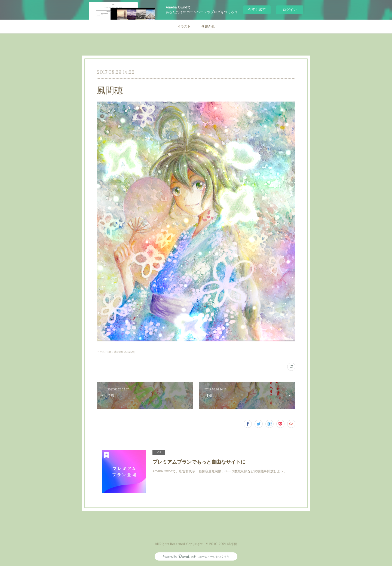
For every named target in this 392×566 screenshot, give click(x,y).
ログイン (290, 10)
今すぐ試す (257, 9)
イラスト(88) (105, 352)
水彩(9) (118, 352)
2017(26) (130, 352)
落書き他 (208, 26)
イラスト (184, 26)
